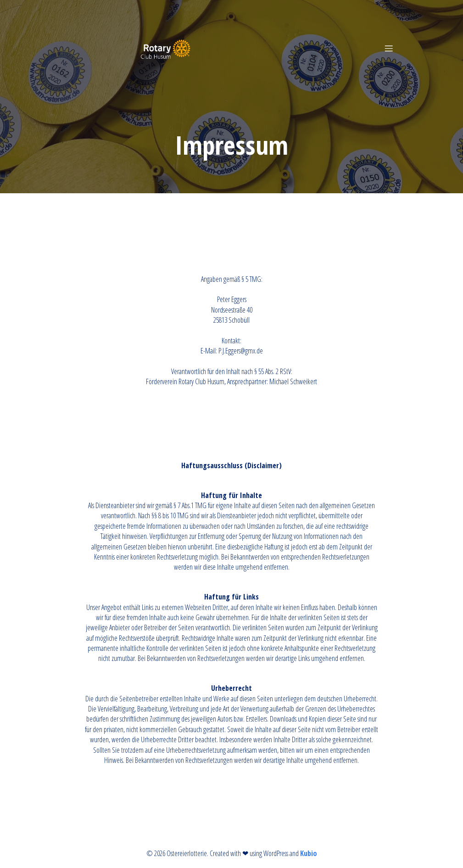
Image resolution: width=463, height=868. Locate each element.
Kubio (309, 853)
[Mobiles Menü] (389, 48)
